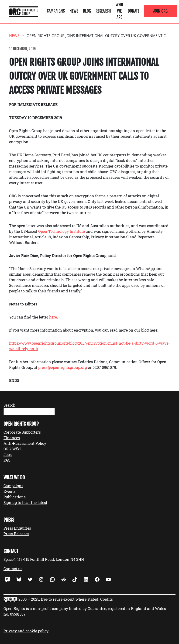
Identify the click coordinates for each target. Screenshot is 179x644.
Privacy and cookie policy (26, 631)
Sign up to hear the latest (25, 502)
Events (10, 491)
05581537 (18, 614)
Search (9, 405)
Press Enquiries (17, 528)
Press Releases (16, 534)
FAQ (7, 460)
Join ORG (160, 11)
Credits (107, 599)
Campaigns (56, 11)
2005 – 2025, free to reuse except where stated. (59, 599)
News (74, 11)
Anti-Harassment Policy (25, 443)
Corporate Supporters (22, 432)
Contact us (13, 569)
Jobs (8, 454)
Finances (12, 438)
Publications (15, 497)
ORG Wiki (12, 449)
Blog (87, 11)
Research (103, 11)
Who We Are (119, 11)
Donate (134, 11)
